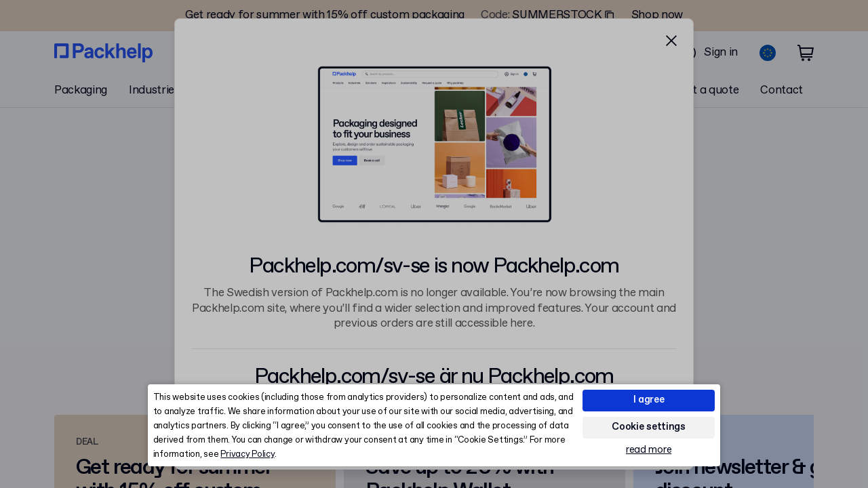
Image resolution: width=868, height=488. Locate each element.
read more (649, 450)
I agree (649, 400)
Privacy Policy (247, 454)
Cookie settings (649, 427)
